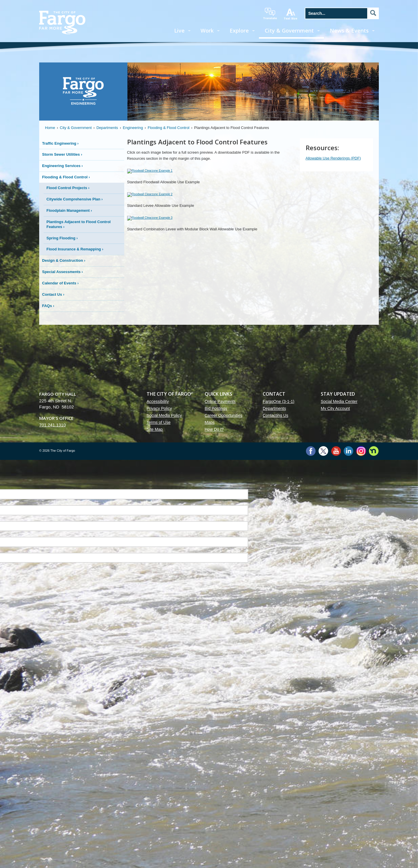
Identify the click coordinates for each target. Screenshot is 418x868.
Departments (107, 128)
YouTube (336, 676)
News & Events (349, 31)
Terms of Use (158, 648)
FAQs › (48, 306)
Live (179, 31)
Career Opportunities (224, 641)
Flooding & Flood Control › (66, 177)
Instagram (361, 676)
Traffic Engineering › (60, 143)
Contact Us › (53, 294)
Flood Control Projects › (68, 188)
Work (207, 31)
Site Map (155, 655)
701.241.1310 (53, 650)
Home (50, 128)
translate (270, 14)
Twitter (323, 676)
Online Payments (220, 627)
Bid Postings (216, 634)
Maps (210, 648)
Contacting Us (275, 641)
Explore (239, 31)
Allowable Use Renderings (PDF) (333, 158)
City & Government (289, 31)
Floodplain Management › (69, 210)
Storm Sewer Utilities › (62, 154)
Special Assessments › (62, 272)
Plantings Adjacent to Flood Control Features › (79, 224)
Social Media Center (339, 627)
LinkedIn (348, 676)
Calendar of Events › (60, 283)
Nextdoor (374, 676)
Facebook (311, 676)
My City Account (335, 634)
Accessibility (158, 627)
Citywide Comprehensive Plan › (75, 199)
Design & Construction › (64, 260)
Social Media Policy (164, 641)
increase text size (291, 14)
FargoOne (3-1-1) (279, 627)
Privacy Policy (159, 634)
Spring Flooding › (62, 238)
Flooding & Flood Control (169, 128)
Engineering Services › (62, 166)
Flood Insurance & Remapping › (75, 249)
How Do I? (214, 655)
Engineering (133, 128)
